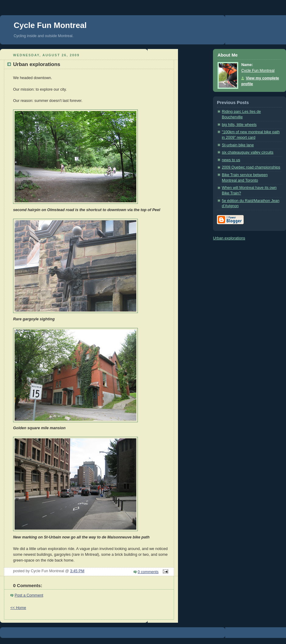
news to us (231, 160)
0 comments (148, 572)
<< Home (18, 608)
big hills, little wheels (239, 125)
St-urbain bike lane (238, 145)
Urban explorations (229, 238)
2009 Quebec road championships (251, 167)
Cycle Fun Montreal (50, 25)
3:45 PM (77, 571)
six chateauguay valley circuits (248, 152)
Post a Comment (29, 595)
